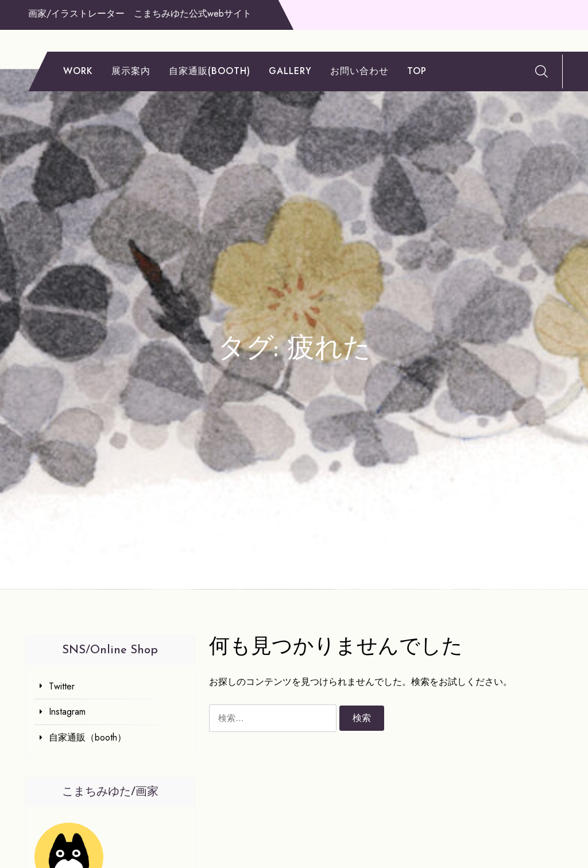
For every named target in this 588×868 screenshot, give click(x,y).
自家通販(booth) (210, 71)
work (78, 71)
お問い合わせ (359, 71)
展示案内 (131, 71)
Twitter (62, 686)
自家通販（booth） (88, 737)
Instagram (67, 712)
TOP (417, 71)
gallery (290, 71)
